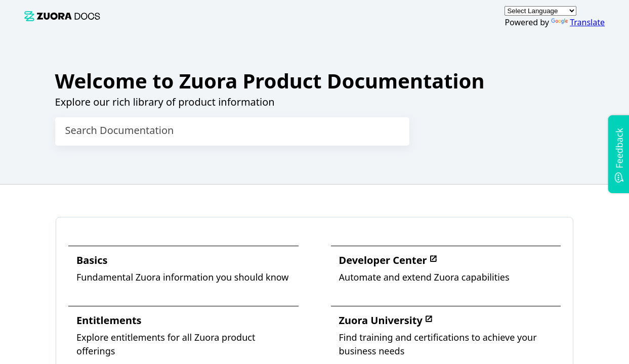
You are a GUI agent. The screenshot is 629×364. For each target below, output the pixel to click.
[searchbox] (391, 131)
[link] (62, 16)
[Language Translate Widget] (540, 11)
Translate (578, 22)
